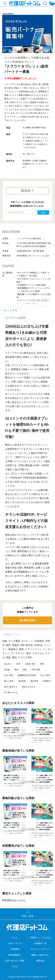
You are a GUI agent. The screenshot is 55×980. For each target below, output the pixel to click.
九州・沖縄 (8, 675)
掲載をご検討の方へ (40, 955)
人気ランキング (15, 943)
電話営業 (34, 681)
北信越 (7, 670)
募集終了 (28, 191)
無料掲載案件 (15, 955)
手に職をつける (11, 692)
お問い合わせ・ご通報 (14, 961)
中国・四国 (36, 670)
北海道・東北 (30, 664)
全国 (18, 664)
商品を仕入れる (29, 687)
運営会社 (40, 961)
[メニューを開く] (5, 3)
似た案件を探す (28, 620)
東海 (16, 670)
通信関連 (22, 681)
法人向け (8, 664)
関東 (42, 664)
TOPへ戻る (27, 916)
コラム (15, 967)
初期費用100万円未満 (27, 675)
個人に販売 (9, 681)
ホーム (15, 937)
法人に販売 (45, 675)
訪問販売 (47, 681)
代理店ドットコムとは (40, 937)
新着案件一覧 (40, 943)
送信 (43, 213)
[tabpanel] (27, 29)
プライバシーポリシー (40, 949)
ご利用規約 (15, 949)
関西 (25, 670)
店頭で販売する (11, 687)
